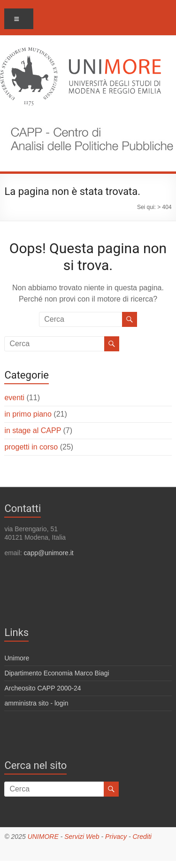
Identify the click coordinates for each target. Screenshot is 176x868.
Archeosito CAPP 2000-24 (42, 688)
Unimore (17, 658)
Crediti (142, 837)
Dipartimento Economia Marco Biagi (57, 673)
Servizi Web (82, 837)
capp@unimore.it (49, 553)
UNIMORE (43, 837)
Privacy (116, 837)
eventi (14, 398)
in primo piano (28, 414)
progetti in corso (31, 447)
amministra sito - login (36, 703)
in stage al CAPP (33, 430)
